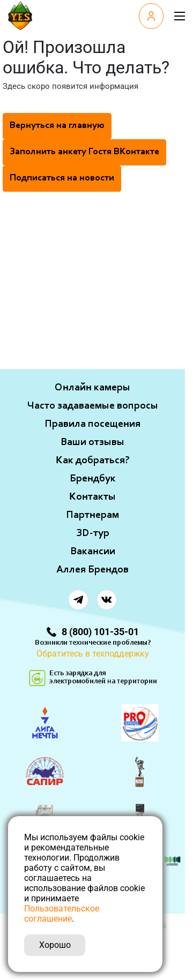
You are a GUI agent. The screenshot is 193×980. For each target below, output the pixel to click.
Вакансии (93, 552)
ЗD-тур (93, 533)
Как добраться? (93, 461)
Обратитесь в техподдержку (93, 654)
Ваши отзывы (92, 442)
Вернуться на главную (57, 126)
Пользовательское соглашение (62, 914)
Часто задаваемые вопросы (93, 406)
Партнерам (92, 515)
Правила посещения (92, 424)
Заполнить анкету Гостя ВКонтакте (84, 152)
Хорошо (55, 945)
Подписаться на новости (62, 178)
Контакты (92, 497)
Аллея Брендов (92, 570)
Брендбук (93, 479)
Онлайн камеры (92, 388)
